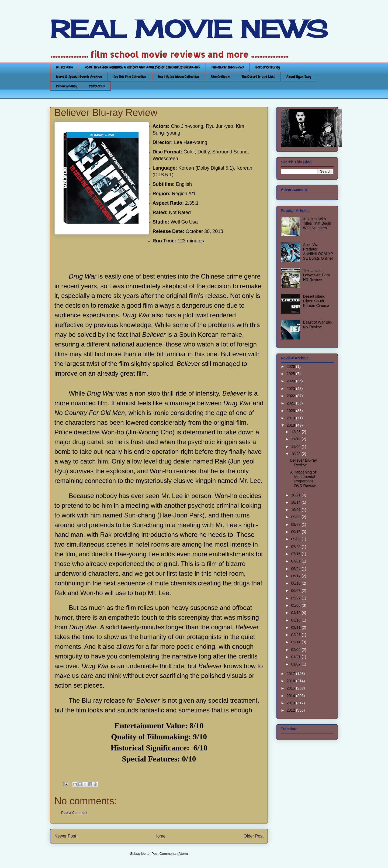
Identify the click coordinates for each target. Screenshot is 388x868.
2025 (291, 374)
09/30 (296, 517)
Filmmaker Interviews (228, 67)
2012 (291, 710)
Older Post (254, 836)
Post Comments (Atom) (170, 854)
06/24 (296, 569)
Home (160, 836)
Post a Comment (74, 813)
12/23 (296, 432)
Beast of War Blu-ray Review (318, 325)
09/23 (296, 524)
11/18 (296, 439)
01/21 (296, 657)
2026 (291, 366)
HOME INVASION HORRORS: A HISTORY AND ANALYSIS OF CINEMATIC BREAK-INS (142, 67)
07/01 (296, 561)
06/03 (296, 591)
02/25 (296, 635)
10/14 (296, 502)
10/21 (296, 495)
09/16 (296, 532)
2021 (291, 403)
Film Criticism (220, 77)
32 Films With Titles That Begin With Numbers (317, 224)
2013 (291, 703)
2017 (291, 674)
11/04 (296, 447)
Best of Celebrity (268, 67)
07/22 (296, 547)
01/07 (296, 664)
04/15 (296, 613)
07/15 (296, 554)
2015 (291, 688)
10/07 (296, 510)
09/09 (296, 539)
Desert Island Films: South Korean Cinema (316, 301)
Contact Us (97, 86)
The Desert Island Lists (258, 77)
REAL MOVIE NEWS (189, 29)
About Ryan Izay (299, 77)
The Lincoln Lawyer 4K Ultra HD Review (317, 275)
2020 (291, 411)
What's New (65, 67)
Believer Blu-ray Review (304, 463)
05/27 (296, 598)
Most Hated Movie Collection (179, 77)
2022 (291, 396)
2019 (291, 418)
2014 (291, 696)
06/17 (296, 576)
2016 (291, 681)
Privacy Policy (67, 86)
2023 (291, 389)
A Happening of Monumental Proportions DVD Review (303, 479)
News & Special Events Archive (79, 77)
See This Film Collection (130, 77)
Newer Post (65, 836)
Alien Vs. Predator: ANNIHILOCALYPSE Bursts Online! (318, 251)
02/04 (296, 650)
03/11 (296, 627)
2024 (291, 381)
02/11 (296, 642)
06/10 (296, 583)
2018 (291, 425)
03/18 (296, 620)
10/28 (296, 454)
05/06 (296, 605)
